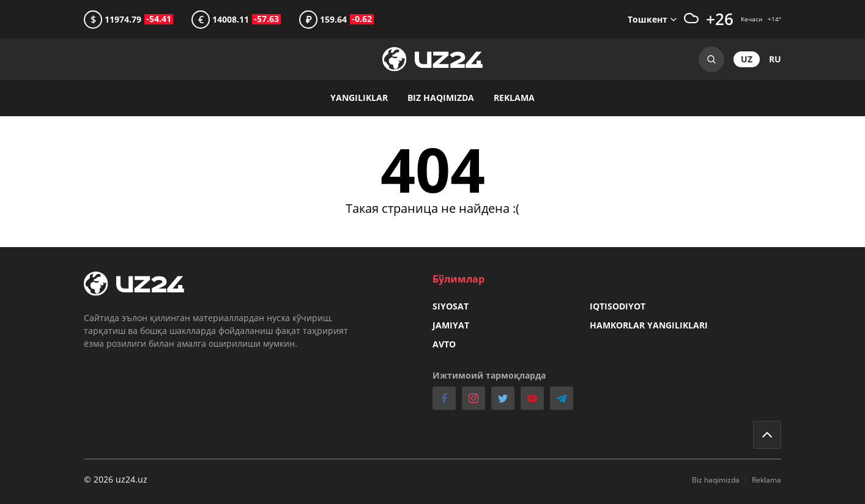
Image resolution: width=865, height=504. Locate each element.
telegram (562, 398)
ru (775, 59)
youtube (532, 398)
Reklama (514, 98)
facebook (444, 398)
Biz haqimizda (441, 98)
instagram (473, 398)
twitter (503, 398)
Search (711, 59)
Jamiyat (451, 325)
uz (747, 59)
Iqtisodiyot (618, 306)
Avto (444, 344)
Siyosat (451, 306)
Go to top (767, 435)
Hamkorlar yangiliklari (649, 325)
